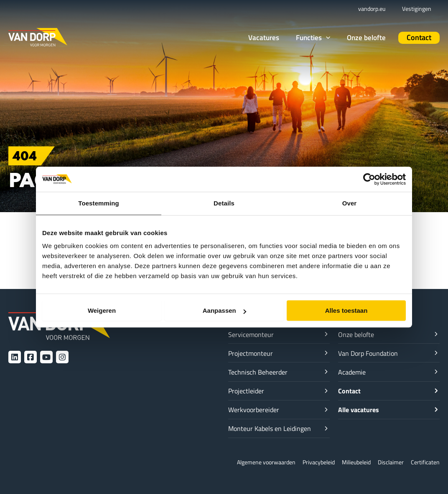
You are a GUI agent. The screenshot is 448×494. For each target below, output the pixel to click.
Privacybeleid (311, 462)
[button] (326, 38)
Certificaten (424, 462)
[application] (339, 37)
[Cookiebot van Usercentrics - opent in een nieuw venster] (369, 179)
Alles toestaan (346, 310)
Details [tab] (224, 203)
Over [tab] (350, 203)
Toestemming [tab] (99, 203)
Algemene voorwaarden (254, 462)
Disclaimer (388, 462)
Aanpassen (224, 310)
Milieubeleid (351, 462)
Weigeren (102, 310)
